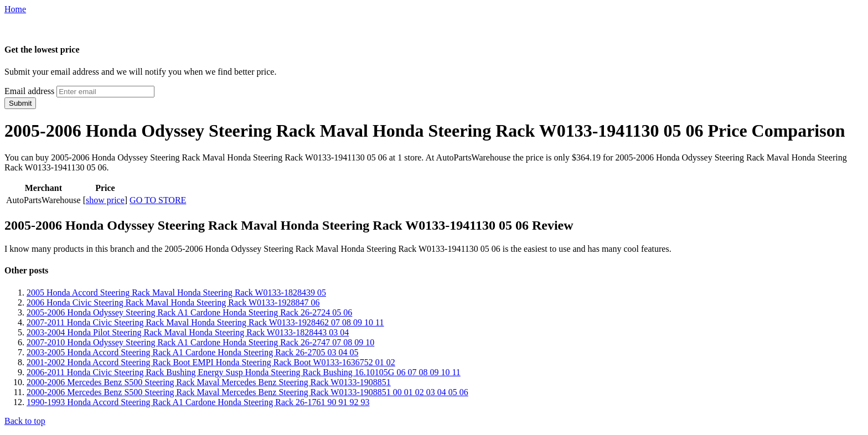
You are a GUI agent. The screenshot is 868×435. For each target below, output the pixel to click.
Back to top (25, 421)
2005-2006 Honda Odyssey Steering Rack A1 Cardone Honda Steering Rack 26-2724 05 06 (189, 312)
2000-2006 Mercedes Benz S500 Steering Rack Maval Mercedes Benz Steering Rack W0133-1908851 (209, 382)
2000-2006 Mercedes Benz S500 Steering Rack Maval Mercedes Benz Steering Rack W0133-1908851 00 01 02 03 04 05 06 (247, 392)
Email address (29, 91)
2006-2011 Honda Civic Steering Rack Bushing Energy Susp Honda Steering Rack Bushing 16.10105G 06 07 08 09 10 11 (244, 372)
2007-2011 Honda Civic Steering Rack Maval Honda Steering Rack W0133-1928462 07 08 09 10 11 (205, 322)
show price (105, 200)
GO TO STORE (158, 200)
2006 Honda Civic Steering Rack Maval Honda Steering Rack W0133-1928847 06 (173, 302)
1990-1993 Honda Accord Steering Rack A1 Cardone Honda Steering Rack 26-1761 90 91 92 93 (198, 402)
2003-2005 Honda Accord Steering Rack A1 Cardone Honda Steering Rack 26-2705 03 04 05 (192, 352)
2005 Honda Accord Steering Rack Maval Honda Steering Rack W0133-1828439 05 (176, 292)
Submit (20, 103)
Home (15, 9)
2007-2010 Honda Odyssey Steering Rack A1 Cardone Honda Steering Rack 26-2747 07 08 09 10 (200, 342)
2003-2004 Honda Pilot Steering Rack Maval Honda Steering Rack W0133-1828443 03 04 (188, 332)
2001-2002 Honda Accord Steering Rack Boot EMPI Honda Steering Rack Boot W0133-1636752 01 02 (211, 362)
